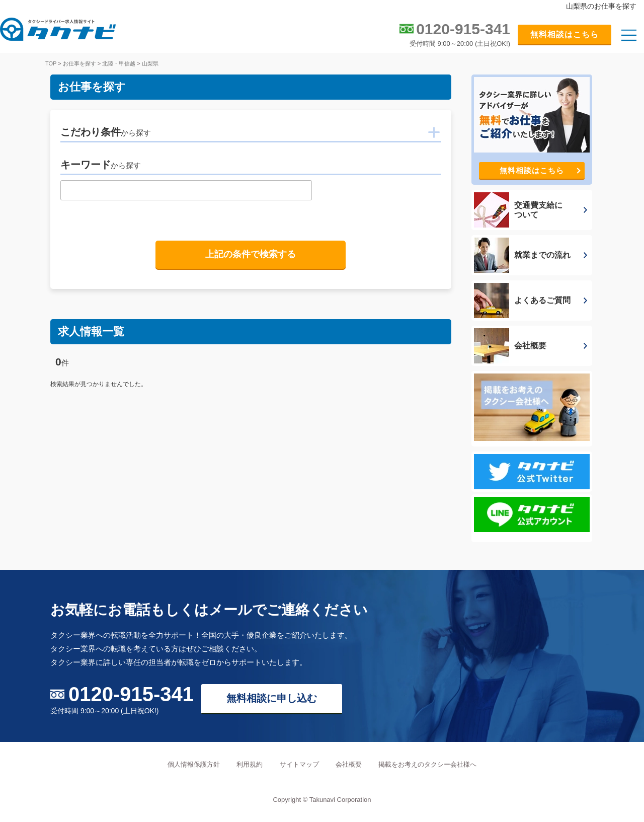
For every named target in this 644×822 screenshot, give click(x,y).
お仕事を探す (79, 63)
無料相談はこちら (565, 34)
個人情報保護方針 (194, 764)
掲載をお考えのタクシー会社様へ (427, 764)
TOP (51, 63)
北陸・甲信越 (119, 63)
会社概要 (349, 764)
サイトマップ (299, 764)
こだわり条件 (106, 132)
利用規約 (250, 764)
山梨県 (150, 63)
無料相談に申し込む (272, 698)
